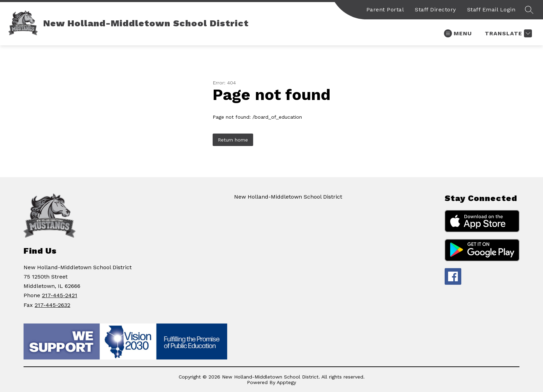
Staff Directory (435, 10)
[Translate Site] (508, 33)
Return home (233, 140)
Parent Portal (385, 10)
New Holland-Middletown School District (288, 197)
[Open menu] (458, 33)
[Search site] (529, 10)
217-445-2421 (60, 295)
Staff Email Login (491, 10)
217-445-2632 (52, 305)
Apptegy (286, 382)
